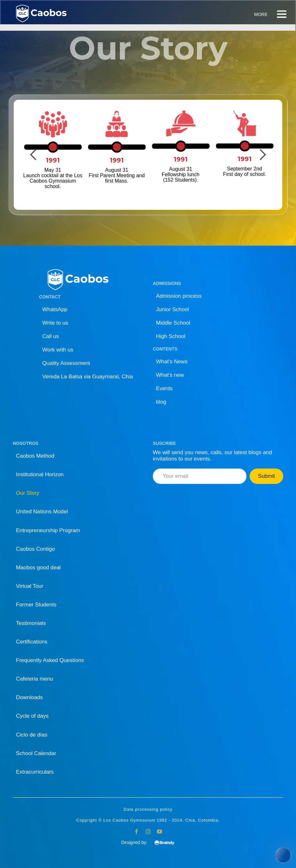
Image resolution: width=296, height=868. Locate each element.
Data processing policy (148, 809)
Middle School (173, 323)
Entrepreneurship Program (48, 530)
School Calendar (36, 753)
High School (171, 336)
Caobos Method (35, 456)
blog (161, 402)
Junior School (172, 309)
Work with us (58, 350)
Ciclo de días (32, 735)
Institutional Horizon (40, 474)
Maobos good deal (38, 568)
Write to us (55, 323)
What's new (170, 375)
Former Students (36, 605)
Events (164, 388)
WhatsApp (55, 309)
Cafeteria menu (35, 679)
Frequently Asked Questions (50, 660)
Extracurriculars (35, 772)
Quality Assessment (66, 363)
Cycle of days (32, 716)
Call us (51, 336)
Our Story (28, 493)
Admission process (179, 296)
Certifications (32, 642)
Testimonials (31, 623)
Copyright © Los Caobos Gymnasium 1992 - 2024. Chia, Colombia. (148, 820)
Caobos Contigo (35, 549)
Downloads (29, 697)
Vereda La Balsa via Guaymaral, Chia (88, 377)
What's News (172, 362)
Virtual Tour (30, 586)
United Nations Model (42, 512)
